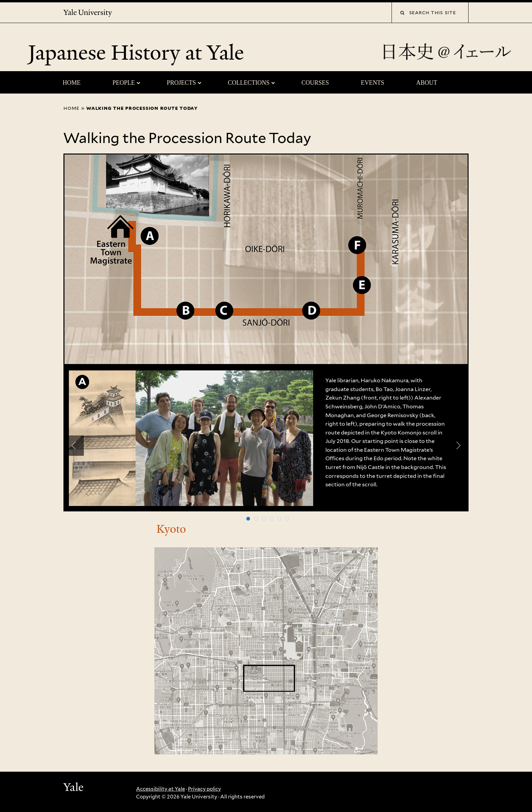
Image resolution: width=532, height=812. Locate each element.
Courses (315, 83)
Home (71, 83)
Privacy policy (204, 789)
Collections (249, 83)
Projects (181, 83)
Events (373, 83)
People (123, 83)
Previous (74, 446)
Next (458, 446)
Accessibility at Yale (160, 789)
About (427, 83)
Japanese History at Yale (138, 53)
